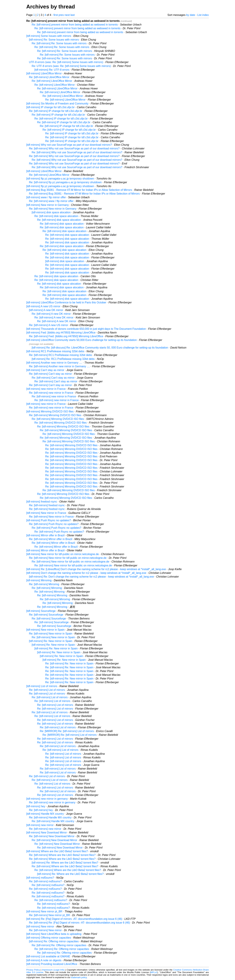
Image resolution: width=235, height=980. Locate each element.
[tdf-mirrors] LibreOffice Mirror (44, 73)
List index (203, 15)
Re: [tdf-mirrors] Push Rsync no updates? (54, 524)
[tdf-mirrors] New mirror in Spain (46, 630)
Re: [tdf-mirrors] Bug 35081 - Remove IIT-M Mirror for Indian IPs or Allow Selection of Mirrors (84, 194)
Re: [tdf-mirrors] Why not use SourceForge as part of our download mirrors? (74, 148)
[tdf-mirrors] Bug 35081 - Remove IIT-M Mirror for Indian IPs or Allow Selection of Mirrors (79, 190)
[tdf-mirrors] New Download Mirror (47, 833)
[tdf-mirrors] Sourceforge (41, 611)
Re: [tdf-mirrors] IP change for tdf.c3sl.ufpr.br (56, 111)
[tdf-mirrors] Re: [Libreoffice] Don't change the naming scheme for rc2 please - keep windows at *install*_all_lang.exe (96, 569)
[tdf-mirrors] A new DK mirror (46, 310)
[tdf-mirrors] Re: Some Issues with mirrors (54, 40)
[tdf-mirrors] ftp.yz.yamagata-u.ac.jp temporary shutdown (60, 179)
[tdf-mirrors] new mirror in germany (47, 799)
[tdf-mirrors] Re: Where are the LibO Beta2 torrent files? (65, 863)
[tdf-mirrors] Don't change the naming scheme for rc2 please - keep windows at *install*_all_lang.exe (86, 573)
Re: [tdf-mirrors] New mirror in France (51, 517)
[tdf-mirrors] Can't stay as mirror (45, 370)
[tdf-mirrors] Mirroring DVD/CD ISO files (50, 411)
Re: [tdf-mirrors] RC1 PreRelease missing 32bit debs (61, 355)
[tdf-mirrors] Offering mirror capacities (49, 938)
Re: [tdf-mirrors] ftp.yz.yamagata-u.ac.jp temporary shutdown (65, 182)
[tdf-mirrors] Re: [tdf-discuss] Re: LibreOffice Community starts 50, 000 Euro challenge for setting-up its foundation (100, 348)
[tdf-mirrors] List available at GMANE (48, 956)
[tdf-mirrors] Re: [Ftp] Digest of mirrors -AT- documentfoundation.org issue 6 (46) (74, 919)
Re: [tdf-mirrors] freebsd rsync (47, 505)
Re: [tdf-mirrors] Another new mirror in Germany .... (59, 366)
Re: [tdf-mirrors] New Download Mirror (52, 836)
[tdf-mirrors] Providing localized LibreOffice (52, 964)
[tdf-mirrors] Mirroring (39, 580)
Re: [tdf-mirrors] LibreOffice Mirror (49, 77)
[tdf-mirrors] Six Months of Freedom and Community (57, 104)
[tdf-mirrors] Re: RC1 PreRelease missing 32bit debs (63, 359)
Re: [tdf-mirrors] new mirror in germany (52, 802)
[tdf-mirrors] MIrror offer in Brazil (45, 535)
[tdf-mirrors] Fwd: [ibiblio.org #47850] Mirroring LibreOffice (61, 333)
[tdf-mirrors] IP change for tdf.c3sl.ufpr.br (51, 107)
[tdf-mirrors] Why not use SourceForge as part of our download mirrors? (69, 145)
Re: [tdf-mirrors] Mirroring (44, 584)
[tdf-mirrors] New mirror (40, 927)
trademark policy (79, 977)
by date (191, 15)
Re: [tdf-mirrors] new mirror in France (51, 393)
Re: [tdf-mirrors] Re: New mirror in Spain (69, 664)
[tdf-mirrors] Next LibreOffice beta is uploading (54, 934)
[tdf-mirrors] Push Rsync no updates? (49, 520)
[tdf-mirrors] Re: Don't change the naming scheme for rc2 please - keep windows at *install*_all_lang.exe (91, 577)
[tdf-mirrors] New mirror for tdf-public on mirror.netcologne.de (63, 554)
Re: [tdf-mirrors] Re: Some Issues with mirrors (59, 43)
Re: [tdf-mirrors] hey (41, 810)
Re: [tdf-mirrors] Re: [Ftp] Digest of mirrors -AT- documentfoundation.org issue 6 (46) (79, 923)
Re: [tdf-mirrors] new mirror (45, 829)
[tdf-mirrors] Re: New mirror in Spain (51, 641)
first (56, 15)
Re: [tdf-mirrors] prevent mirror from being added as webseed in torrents (75, 25)
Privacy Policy (33, 970)
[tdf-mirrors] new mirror (40, 825)
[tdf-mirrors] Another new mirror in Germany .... (54, 363)
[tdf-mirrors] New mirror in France (46, 513)
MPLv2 (154, 972)
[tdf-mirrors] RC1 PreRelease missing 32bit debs (55, 351)
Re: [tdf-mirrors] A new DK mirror (51, 314)
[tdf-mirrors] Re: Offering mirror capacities (54, 941)
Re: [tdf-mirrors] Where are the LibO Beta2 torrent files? (62, 855)
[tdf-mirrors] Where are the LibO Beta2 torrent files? (57, 851)
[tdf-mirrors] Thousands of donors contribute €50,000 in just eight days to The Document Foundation (86, 329)
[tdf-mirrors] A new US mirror (43, 306)
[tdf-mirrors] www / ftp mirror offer (46, 197)
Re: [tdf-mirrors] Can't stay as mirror (51, 374)
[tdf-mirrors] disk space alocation (51, 212)
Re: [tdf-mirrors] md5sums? (45, 881)
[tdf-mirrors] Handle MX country (45, 814)
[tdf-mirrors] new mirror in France (46, 389)
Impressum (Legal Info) (53, 970)
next (67, 15)
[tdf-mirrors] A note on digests (44, 960)
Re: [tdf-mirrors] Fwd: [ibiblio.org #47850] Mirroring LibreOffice (66, 336)
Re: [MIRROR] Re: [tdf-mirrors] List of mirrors (67, 731)
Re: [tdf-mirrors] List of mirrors (47, 690)
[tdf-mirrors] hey (36, 806)
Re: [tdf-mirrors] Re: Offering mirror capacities (59, 945)
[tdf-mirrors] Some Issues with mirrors (49, 36)
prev (61, 15)
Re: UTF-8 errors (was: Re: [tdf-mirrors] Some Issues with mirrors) (71, 66)
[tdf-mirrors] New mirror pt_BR (44, 911)
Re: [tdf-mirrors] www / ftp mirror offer (51, 201)
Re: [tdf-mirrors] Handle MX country (50, 817)
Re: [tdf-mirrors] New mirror (45, 930)
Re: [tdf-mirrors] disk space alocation (56, 216)
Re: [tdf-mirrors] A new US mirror (49, 325)
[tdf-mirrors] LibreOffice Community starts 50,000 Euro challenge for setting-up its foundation (82, 340)
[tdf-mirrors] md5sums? (40, 878)
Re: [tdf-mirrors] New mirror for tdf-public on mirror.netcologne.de (68, 558)
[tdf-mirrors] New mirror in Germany (48, 205)
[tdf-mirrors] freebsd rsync (42, 502)
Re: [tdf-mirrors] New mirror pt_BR (50, 915)
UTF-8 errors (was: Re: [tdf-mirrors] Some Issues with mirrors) (66, 62)
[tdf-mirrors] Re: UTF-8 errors (52, 70)
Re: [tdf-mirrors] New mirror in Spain (51, 634)
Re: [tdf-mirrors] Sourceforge (46, 615)
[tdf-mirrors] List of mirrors (42, 686)
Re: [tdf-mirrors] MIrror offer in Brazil (51, 539)
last (73, 15)
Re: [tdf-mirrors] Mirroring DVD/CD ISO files (55, 415)
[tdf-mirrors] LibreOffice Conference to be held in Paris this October (66, 302)
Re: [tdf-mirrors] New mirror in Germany (53, 209)
